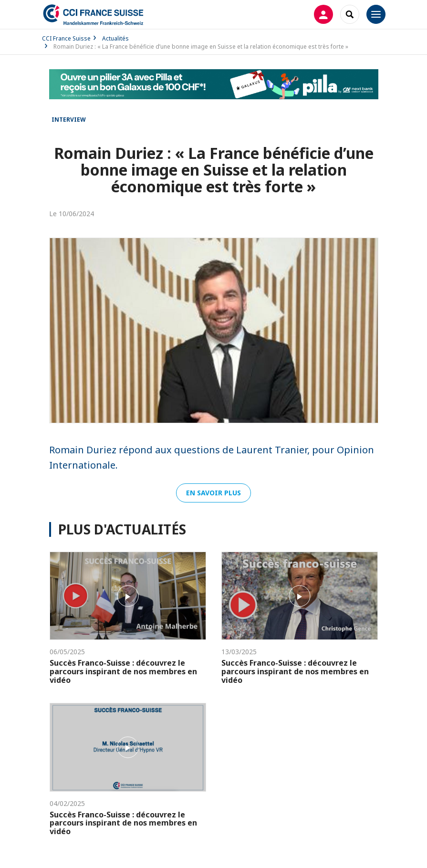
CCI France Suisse (66, 38)
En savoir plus (213, 493)
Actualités (115, 38)
